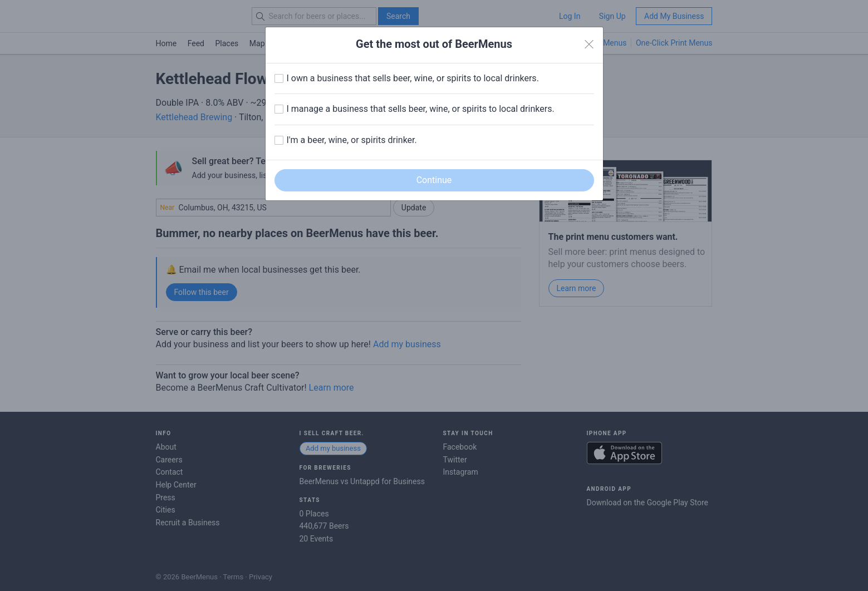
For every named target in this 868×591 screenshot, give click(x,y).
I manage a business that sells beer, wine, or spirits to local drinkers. (421, 109)
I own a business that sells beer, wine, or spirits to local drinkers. (413, 78)
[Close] (589, 45)
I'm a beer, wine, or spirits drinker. (352, 140)
